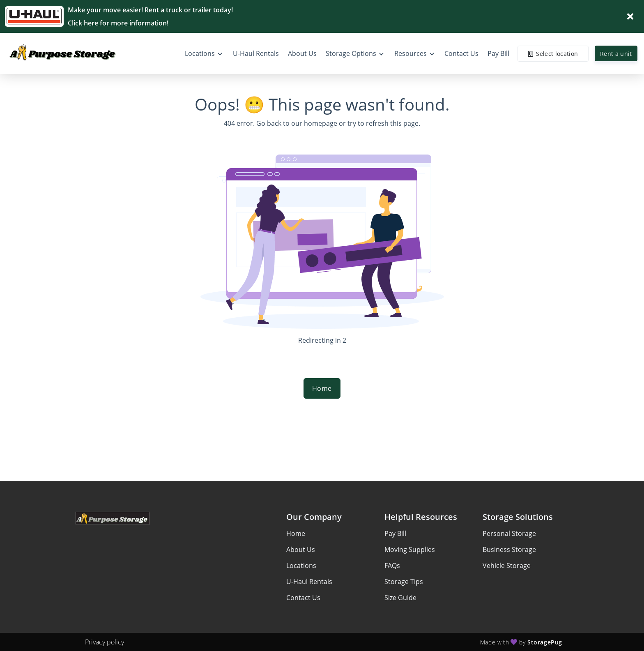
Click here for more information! (118, 23)
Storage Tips (404, 582)
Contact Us (303, 598)
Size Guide (400, 598)
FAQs (392, 566)
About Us (301, 549)
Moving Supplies (410, 549)
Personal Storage (509, 533)
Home (322, 388)
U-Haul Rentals (309, 582)
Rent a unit (616, 54)
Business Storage (509, 549)
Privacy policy (105, 642)
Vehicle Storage (507, 566)
